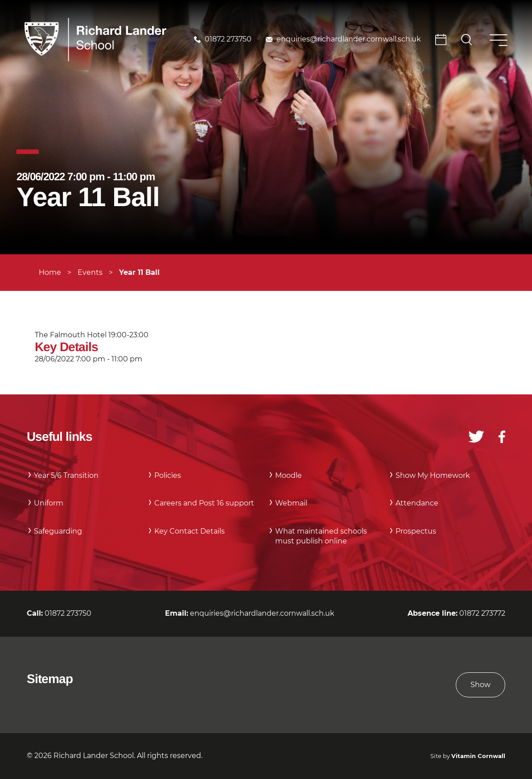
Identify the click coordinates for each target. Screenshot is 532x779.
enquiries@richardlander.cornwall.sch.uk (349, 39)
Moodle (289, 475)
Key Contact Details (190, 531)
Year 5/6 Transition (66, 475)
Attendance (417, 503)
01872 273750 (228, 39)
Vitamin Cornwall (478, 756)
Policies (168, 475)
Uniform (49, 503)
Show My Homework (433, 475)
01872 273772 (482, 613)
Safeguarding (58, 531)
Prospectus (416, 531)
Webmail (291, 503)
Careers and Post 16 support (204, 503)
